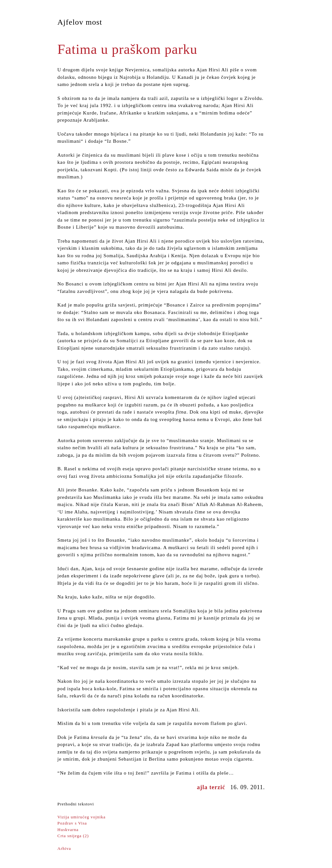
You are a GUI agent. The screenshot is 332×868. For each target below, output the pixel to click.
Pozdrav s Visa (72, 823)
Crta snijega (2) (73, 836)
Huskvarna (68, 830)
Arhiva (64, 848)
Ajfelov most (80, 22)
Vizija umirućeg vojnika (82, 817)
